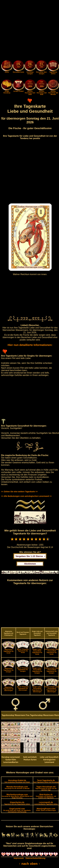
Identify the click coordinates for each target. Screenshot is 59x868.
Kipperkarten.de (17, 803)
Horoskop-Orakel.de (17, 781)
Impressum (19, 858)
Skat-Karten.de (46, 796)
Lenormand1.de (46, 803)
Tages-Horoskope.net (46, 788)
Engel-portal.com (17, 810)
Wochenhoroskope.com (17, 796)
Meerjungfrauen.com (46, 809)
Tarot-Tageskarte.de (46, 781)
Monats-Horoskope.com (17, 787)
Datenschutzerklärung (35, 858)
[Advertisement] (29, 31)
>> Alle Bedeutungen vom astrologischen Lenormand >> (26, 496)
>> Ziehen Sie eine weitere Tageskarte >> (19, 492)
